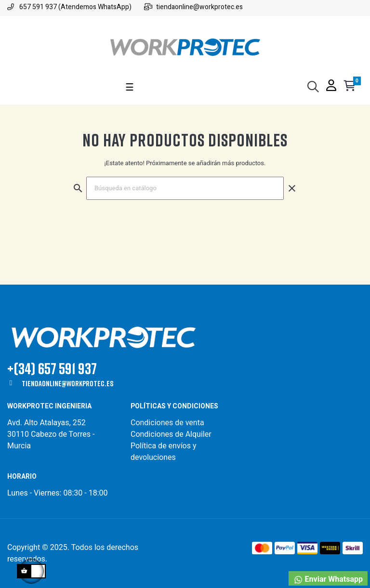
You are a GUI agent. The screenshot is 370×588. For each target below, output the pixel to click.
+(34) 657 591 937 (52, 368)
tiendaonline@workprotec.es (67, 383)
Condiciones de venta (168, 423)
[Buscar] (185, 188)
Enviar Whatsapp (328, 580)
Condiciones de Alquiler (171, 434)
